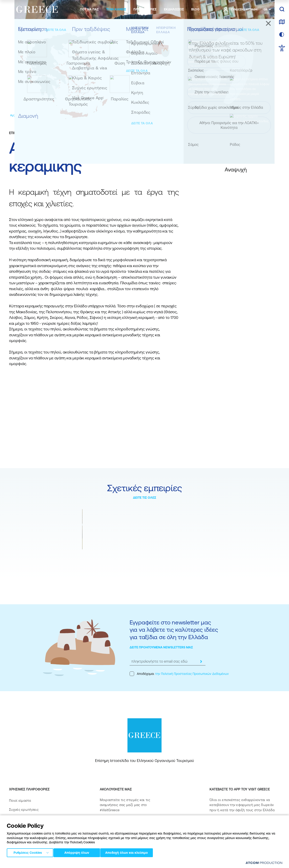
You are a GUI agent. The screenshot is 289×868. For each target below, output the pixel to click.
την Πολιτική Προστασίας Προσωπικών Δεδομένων (192, 674)
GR (265, 9)
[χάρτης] (282, 22)
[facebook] (104, 824)
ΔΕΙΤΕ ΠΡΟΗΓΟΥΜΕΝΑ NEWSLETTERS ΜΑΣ (161, 647)
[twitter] (135, 824)
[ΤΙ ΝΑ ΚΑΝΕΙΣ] (116, 9)
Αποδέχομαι (179, 674)
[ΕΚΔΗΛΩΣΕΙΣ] (174, 9)
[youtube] (149, 824)
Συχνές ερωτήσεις (24, 810)
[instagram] (120, 824)
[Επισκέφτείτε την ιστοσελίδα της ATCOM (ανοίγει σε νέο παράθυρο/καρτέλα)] (262, 863)
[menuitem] (89, 9)
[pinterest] (104, 837)
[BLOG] (195, 9)
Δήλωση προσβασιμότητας (31, 846)
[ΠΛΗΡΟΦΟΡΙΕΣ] (145, 9)
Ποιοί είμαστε (20, 800)
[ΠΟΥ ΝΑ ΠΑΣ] (89, 9)
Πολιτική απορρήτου (74, 863)
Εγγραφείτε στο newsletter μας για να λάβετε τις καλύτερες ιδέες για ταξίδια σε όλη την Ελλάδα (174, 630)
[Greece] (37, 9)
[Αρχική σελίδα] (20, 115)
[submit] (201, 662)
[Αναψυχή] (59, 115)
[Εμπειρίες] (41, 115)
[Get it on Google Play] (225, 838)
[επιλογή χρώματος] (282, 35)
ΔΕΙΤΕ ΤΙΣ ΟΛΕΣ (145, 498)
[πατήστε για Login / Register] (240, 9)
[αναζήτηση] (282, 9)
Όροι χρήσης (99, 863)
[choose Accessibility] (282, 49)
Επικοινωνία (19, 828)
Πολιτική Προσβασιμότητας (31, 837)
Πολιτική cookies (122, 863)
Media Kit (16, 819)
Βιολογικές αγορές (99, 556)
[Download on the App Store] (225, 825)
